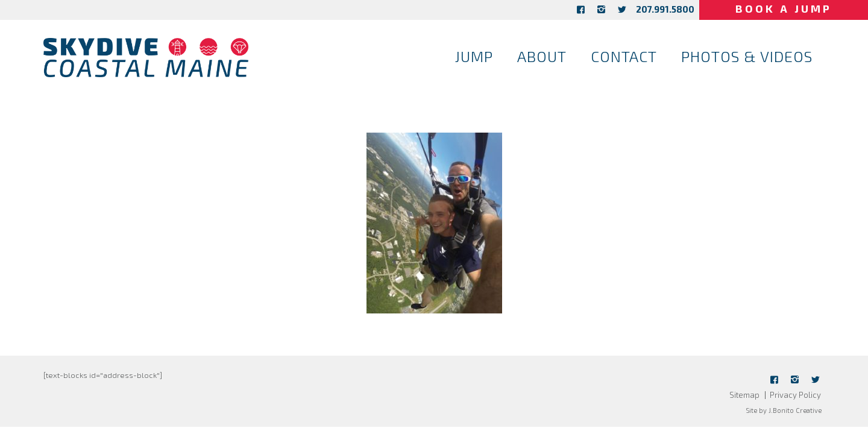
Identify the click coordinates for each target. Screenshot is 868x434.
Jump (474, 56)
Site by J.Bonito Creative (784, 410)
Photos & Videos (747, 56)
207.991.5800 (665, 9)
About (542, 56)
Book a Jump (784, 8)
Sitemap (744, 395)
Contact (624, 56)
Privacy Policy (795, 395)
